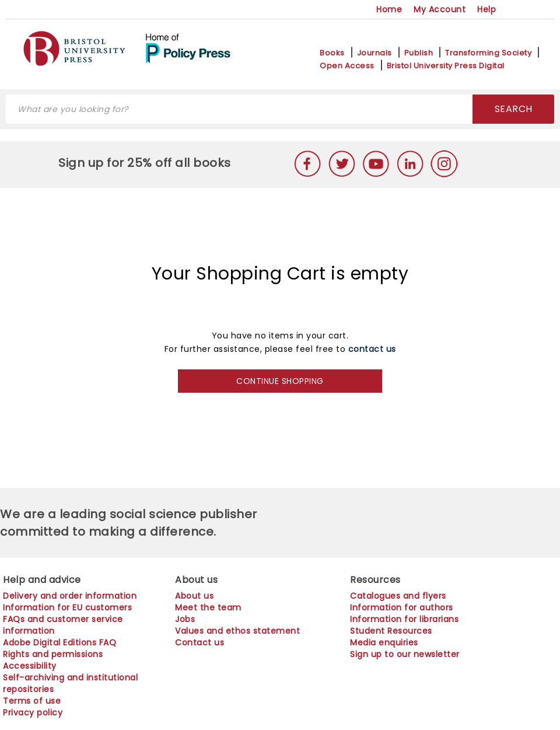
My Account (440, 9)
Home (389, 9)
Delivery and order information (70, 596)
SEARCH (514, 109)
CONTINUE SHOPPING (280, 381)
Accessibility (30, 666)
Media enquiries (384, 642)
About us (194, 596)
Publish (419, 53)
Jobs (185, 619)
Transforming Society (488, 53)
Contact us (199, 642)
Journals (374, 53)
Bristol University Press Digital (446, 66)
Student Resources (391, 631)
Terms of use (32, 701)
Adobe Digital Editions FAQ (60, 642)
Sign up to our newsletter (405, 654)
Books (332, 53)
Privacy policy (33, 712)
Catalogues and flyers (398, 596)
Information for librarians (404, 619)
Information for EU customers (67, 607)
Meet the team (208, 607)
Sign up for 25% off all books (146, 163)
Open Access (347, 66)
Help (487, 9)
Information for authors (402, 607)
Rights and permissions (53, 654)
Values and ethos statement (237, 631)
